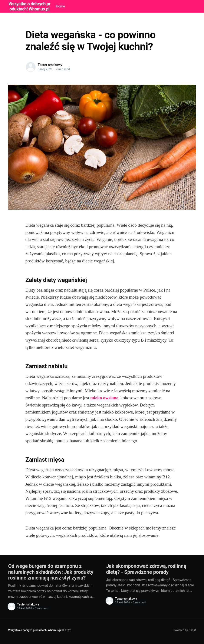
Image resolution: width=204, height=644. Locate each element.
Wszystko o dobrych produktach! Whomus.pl (35, 630)
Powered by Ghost (185, 630)
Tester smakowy (50, 65)
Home (60, 6)
